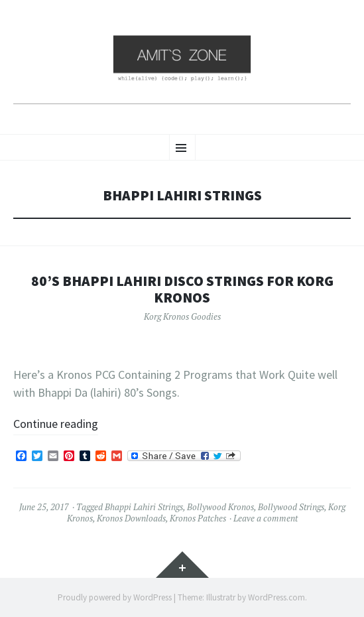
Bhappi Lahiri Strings (144, 507)
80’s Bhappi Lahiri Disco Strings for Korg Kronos (182, 290)
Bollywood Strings (291, 507)
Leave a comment (266, 518)
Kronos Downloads (131, 518)
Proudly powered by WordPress (115, 597)
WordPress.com (276, 597)
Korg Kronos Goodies (182, 316)
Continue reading (56, 424)
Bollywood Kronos (220, 507)
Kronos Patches (198, 518)
